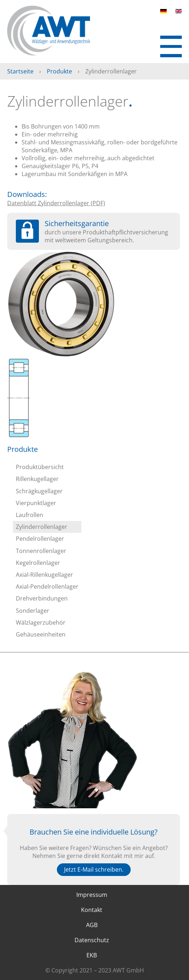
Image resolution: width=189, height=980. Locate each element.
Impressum (92, 895)
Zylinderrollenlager (42, 527)
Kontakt (92, 910)
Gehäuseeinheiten (41, 634)
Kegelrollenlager (38, 563)
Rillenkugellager (37, 479)
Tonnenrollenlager (41, 551)
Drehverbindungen (42, 598)
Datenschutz (92, 940)
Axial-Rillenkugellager (44, 575)
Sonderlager (33, 611)
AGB (92, 925)
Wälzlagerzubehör (41, 622)
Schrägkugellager (39, 491)
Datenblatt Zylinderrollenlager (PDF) (56, 203)
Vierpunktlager (36, 503)
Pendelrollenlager (40, 539)
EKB (92, 955)
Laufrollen (30, 515)
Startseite (20, 71)
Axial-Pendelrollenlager (47, 586)
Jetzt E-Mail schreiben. (94, 869)
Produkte (59, 71)
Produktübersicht (40, 467)
